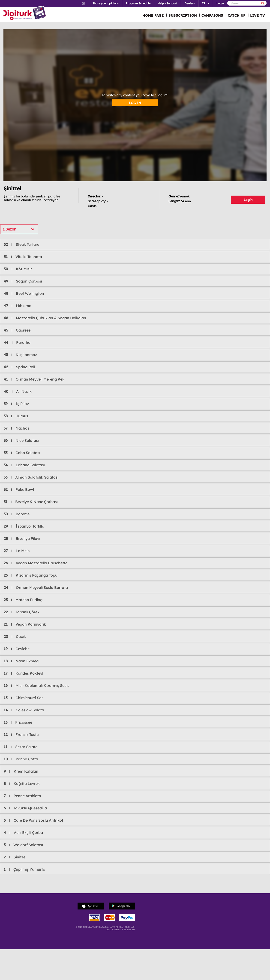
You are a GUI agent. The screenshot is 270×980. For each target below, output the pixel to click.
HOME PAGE (153, 15)
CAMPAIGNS (212, 15)
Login (248, 200)
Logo (25, 13)
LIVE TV (258, 15)
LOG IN (135, 103)
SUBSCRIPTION (183, 15)
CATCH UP (237, 15)
